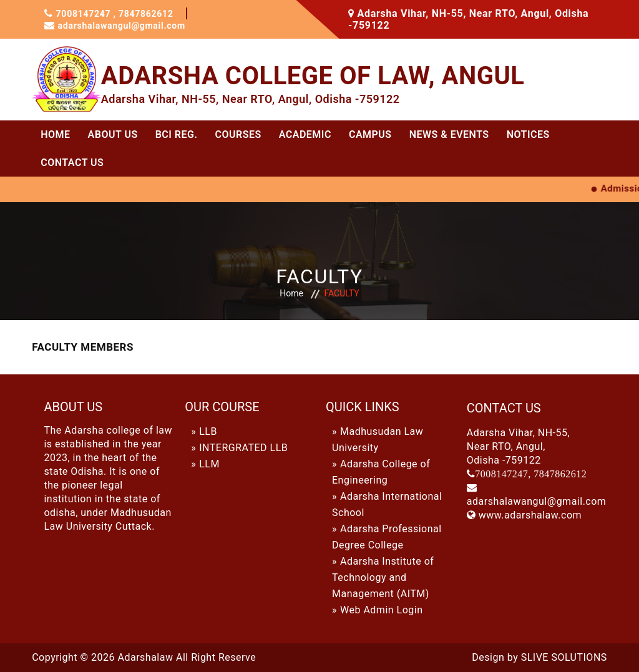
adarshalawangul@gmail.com (130, 25)
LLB (208, 431)
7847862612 (155, 13)
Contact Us (72, 163)
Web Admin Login (382, 610)
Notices (528, 134)
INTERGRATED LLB (243, 448)
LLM (209, 464)
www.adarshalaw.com (530, 515)
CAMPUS (370, 134)
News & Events (449, 134)
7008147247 (88, 13)
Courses (238, 134)
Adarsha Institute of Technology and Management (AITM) (383, 577)
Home (55, 134)
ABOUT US (113, 134)
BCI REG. (177, 134)
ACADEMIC (305, 134)
